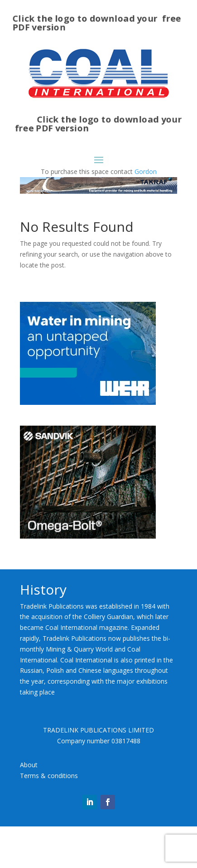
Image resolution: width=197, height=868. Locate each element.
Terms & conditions (49, 818)
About (29, 807)
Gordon (146, 171)
